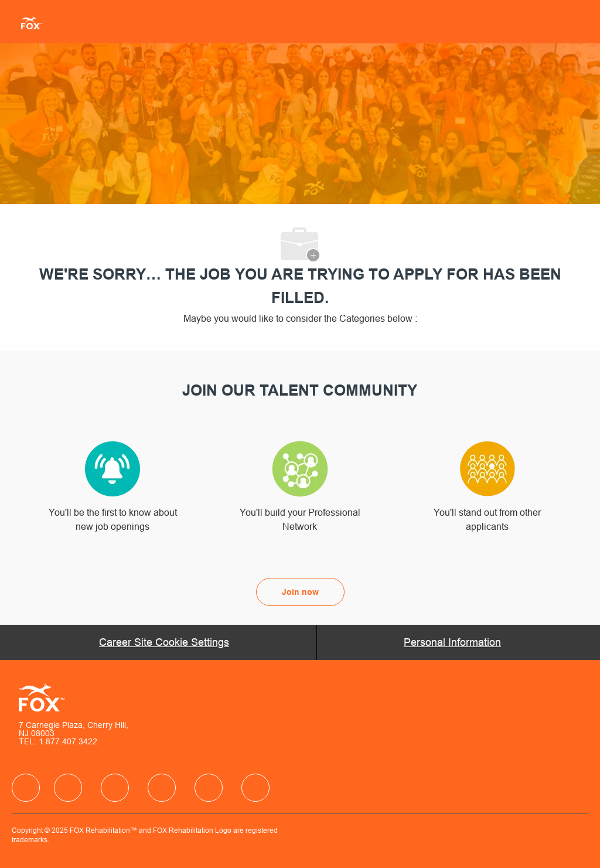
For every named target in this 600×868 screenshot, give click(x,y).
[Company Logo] (27, 22)
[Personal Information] (452, 642)
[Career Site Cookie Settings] (164, 642)
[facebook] (26, 788)
